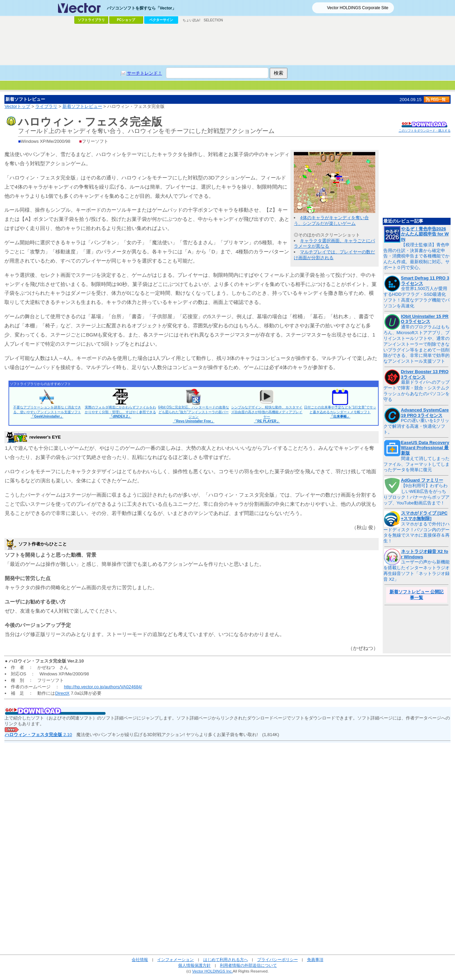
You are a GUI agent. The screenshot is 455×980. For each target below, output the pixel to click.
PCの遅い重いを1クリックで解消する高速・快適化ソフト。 (416, 426)
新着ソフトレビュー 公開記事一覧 (417, 595)
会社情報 (140, 959)
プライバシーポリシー (278, 959)
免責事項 (315, 959)
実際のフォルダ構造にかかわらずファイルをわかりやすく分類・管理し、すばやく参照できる (120, 412)
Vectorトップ (17, 106)
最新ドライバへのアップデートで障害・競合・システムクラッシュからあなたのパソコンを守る (416, 391)
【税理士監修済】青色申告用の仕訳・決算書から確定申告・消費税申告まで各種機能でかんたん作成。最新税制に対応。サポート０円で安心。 (416, 256)
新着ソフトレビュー (82, 106)
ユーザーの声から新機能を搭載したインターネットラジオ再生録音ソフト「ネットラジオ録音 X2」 (416, 571)
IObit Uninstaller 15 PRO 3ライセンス (425, 319)
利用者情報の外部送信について (248, 965)
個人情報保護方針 (194, 965)
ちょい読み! (192, 20)
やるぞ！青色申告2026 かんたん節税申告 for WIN (425, 234)
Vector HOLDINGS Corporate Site (358, 8)
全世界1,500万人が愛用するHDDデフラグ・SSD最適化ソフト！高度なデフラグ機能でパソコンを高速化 (416, 297)
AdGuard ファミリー (422, 480)
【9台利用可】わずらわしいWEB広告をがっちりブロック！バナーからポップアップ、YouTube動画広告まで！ (416, 494)
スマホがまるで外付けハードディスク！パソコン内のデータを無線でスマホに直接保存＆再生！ (416, 533)
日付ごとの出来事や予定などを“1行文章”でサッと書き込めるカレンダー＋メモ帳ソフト (340, 412)
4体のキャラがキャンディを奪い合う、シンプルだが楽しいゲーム (331, 220)
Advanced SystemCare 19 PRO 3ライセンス (425, 413)
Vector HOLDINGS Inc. (212, 971)
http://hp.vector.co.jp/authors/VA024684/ (103, 687)
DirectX (62, 693)
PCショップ (126, 20)
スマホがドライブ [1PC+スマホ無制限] (424, 516)
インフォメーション (175, 959)
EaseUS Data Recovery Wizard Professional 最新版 (425, 448)
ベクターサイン (161, 20)
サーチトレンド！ (145, 73)
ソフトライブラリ (91, 20)
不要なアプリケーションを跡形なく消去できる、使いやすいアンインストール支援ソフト (47, 412)
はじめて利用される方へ (226, 959)
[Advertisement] (228, 44)
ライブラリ (46, 106)
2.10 (38, 735)
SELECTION (213, 20)
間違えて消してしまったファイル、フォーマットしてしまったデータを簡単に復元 (416, 464)
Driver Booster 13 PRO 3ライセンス (425, 374)
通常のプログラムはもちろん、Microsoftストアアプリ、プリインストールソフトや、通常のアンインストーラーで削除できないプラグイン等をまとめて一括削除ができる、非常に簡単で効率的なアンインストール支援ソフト (417, 344)
